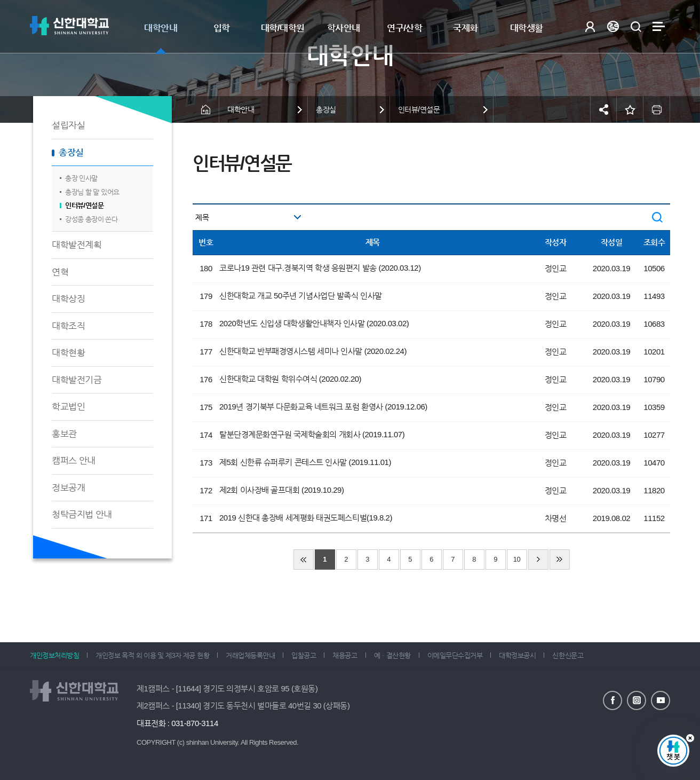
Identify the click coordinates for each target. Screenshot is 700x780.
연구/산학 (404, 28)
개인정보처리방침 (54, 655)
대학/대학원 (283, 28)
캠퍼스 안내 (74, 460)
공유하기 (603, 109)
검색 (636, 26)
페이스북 (612, 700)
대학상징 (68, 299)
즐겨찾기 (630, 109)
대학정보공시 (517, 655)
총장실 (71, 152)
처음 (304, 560)
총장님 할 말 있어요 (92, 192)
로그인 (590, 26)
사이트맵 (659, 26)
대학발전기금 (77, 380)
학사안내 (344, 28)
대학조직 (68, 326)
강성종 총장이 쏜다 (91, 219)
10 (517, 559)
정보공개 (68, 488)
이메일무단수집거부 (455, 655)
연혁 (60, 272)
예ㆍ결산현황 (392, 655)
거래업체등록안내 (250, 655)
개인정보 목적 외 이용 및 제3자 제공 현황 (152, 655)
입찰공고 (304, 655)
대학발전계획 (77, 245)
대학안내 (161, 28)
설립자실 (68, 125)
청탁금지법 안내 (82, 514)
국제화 (466, 28)
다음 (538, 560)
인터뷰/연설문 (84, 205)
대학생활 (527, 28)
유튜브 (661, 700)
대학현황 (68, 353)
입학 (222, 28)
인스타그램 (637, 700)
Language (613, 26)
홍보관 (64, 434)
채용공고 (345, 655)
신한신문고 (568, 655)
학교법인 (68, 407)
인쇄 (657, 109)
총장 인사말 (81, 178)
